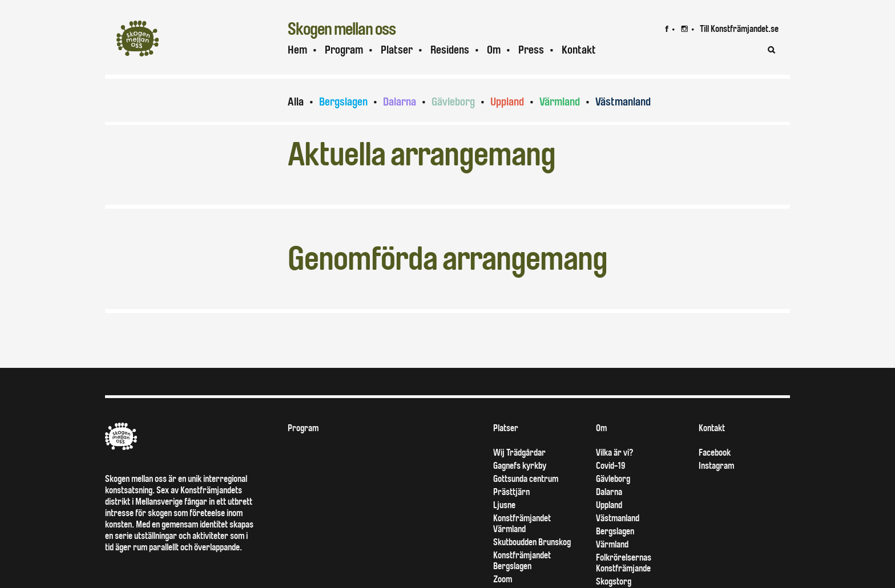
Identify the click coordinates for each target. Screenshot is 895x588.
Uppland (507, 102)
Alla (296, 102)
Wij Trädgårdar (519, 453)
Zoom (503, 579)
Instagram (716, 466)
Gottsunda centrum (526, 479)
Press (531, 50)
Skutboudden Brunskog (532, 542)
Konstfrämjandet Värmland (522, 524)
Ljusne (504, 505)
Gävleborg (453, 102)
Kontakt (579, 50)
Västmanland (623, 102)
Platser (397, 50)
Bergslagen (343, 102)
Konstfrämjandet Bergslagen (522, 561)
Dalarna (400, 102)
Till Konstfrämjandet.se (739, 29)
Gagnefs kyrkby (520, 466)
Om (494, 50)
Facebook (715, 453)
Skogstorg (614, 581)
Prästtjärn (511, 492)
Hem (297, 50)
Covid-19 (610, 466)
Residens (450, 50)
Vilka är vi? (614, 453)
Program (344, 50)
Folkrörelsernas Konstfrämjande (624, 563)
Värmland (560, 102)
